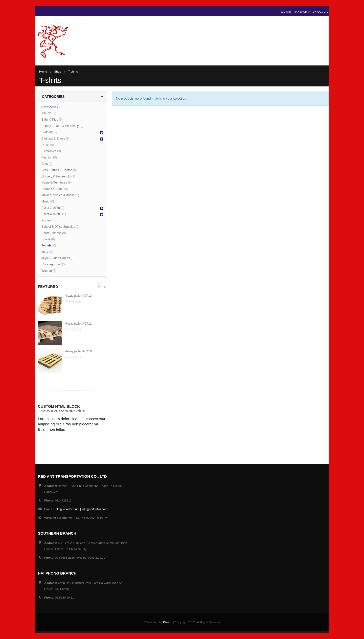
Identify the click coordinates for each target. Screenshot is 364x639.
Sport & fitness (51, 233)
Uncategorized (51, 264)
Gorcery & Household (56, 176)
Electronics (49, 151)
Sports (46, 239)
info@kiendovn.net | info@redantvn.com (81, 509)
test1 (45, 252)
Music (45, 201)
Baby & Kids (50, 120)
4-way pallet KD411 (78, 324)
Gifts (45, 164)
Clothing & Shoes (53, 139)
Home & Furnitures (54, 182)
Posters (47, 220)
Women (47, 271)
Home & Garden (52, 189)
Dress (45, 145)
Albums (47, 113)
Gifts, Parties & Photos (57, 170)
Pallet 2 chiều (51, 208)
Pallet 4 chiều (51, 214)
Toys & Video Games (56, 258)
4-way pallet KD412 (78, 296)
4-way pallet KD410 (78, 351)
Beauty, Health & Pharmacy (60, 126)
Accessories (50, 107)
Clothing (47, 132)
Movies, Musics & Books (58, 195)
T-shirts (47, 245)
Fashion (47, 157)
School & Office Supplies (58, 227)
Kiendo (168, 622)
